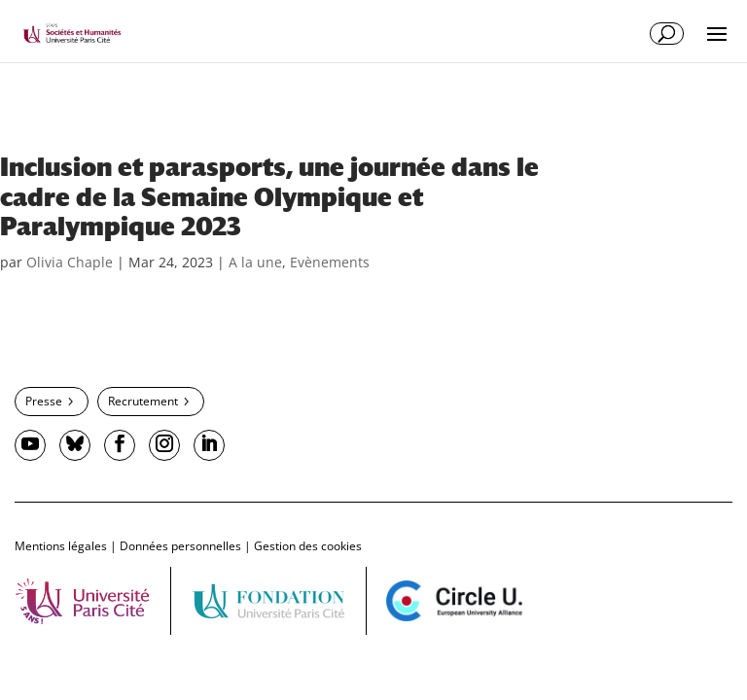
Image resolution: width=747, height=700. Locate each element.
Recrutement (143, 401)
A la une (255, 262)
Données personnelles (180, 546)
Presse (44, 401)
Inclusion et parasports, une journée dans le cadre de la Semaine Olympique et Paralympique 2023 (269, 197)
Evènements (330, 262)
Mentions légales (61, 546)
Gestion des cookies (308, 546)
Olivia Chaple (70, 262)
